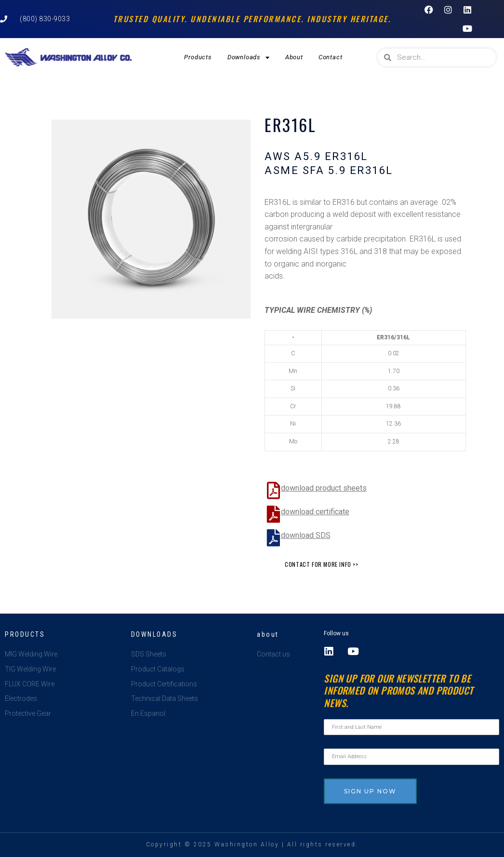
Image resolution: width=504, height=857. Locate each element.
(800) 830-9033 (45, 19)
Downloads (249, 58)
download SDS (306, 535)
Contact (331, 57)
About (294, 57)
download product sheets (324, 488)
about (268, 634)
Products (198, 57)
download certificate (315, 512)
